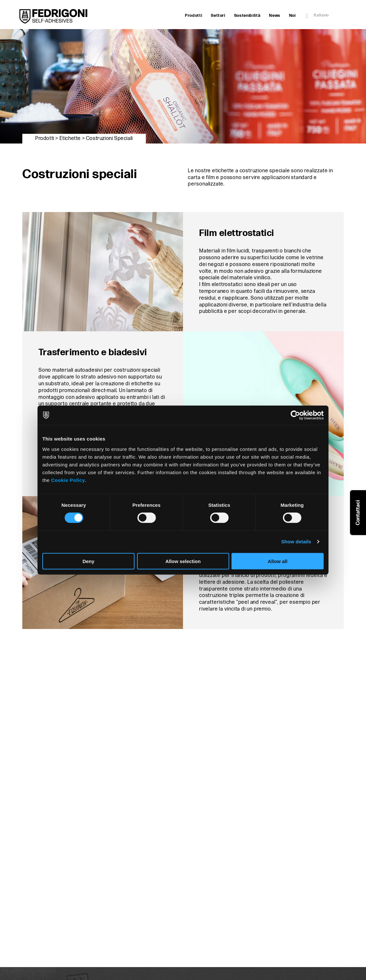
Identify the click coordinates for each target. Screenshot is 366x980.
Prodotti (194, 16)
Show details (296, 542)
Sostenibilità (247, 16)
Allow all (278, 561)
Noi (292, 16)
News (275, 16)
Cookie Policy (68, 480)
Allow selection (183, 561)
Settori (218, 16)
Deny (88, 561)
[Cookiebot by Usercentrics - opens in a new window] (295, 415)
